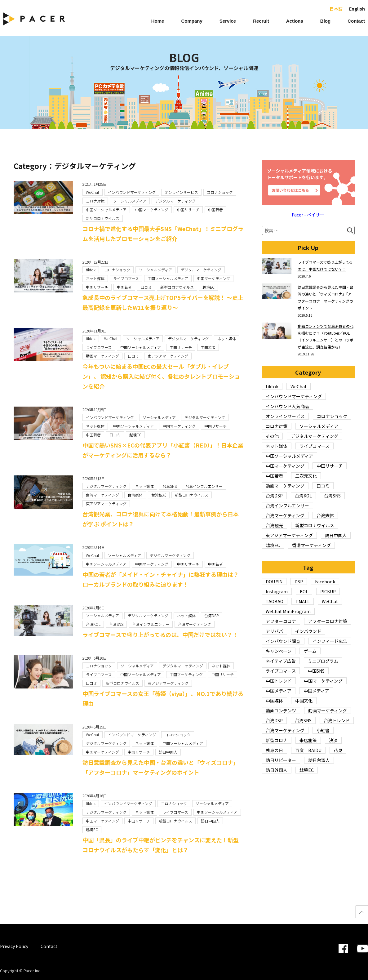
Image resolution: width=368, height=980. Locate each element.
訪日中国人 (168, 752)
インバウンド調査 (283, 641)
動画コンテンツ (281, 710)
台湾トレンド (337, 720)
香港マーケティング (311, 545)
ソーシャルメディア (130, 201)
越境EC (208, 287)
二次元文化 (306, 476)
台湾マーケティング (102, 495)
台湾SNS (170, 486)
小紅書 (323, 730)
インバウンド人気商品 (287, 406)
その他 (272, 436)
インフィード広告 (330, 641)
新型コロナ (277, 740)
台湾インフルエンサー (204, 486)
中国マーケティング (152, 209)
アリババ (274, 631)
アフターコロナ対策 (328, 621)
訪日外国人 (277, 770)
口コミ (146, 287)
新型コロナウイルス (103, 218)
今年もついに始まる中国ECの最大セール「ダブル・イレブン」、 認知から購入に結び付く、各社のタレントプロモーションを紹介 (161, 376)
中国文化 (304, 701)
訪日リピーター (281, 760)
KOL (304, 591)
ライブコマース (126, 278)
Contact (356, 21)
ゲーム (310, 651)
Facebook (325, 581)
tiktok (91, 270)
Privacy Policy (14, 946)
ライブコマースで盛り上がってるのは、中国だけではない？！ (160, 635)
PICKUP (328, 591)
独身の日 (274, 750)
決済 (333, 740)
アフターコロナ (281, 621)
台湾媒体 (135, 495)
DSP (299, 581)
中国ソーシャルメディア (106, 209)
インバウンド (308, 631)
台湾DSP (211, 615)
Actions (295, 21)
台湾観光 (159, 495)
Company (192, 21)
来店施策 (308, 740)
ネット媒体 (95, 278)
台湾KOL (93, 624)
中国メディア (279, 691)
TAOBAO (275, 601)
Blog (325, 21)
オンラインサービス (181, 192)
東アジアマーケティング (168, 356)
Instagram (277, 591)
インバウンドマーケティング (132, 192)
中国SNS (316, 671)
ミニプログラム (323, 661)
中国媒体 (274, 701)
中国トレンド (279, 681)
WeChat (93, 192)
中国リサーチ (188, 209)
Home (158, 21)
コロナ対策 (95, 201)
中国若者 (215, 209)
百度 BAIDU (308, 750)
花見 (338, 750)
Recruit (261, 21)
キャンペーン (279, 651)
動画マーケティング (102, 356)
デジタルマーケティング (175, 201)
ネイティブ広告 (281, 661)
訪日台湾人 (319, 760)
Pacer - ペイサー (308, 215)
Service (228, 21)
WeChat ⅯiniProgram (288, 611)
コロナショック (220, 192)
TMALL (303, 601)
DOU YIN (274, 581)
